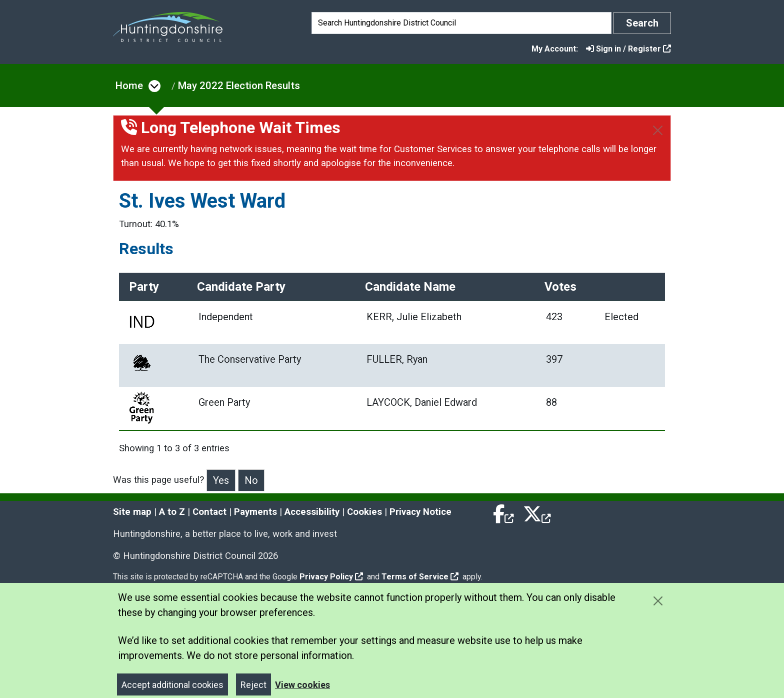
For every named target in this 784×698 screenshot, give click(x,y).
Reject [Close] (253, 683)
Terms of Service (420, 575)
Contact (209, 510)
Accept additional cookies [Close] (172, 683)
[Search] (461, 23)
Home (129, 86)
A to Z (172, 510)
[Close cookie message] (658, 599)
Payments (255, 510)
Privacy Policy (331, 575)
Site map (132, 510)
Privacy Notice (420, 510)
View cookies (302, 683)
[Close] (658, 130)
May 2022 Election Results (239, 86)
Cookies (364, 510)
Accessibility (312, 510)
